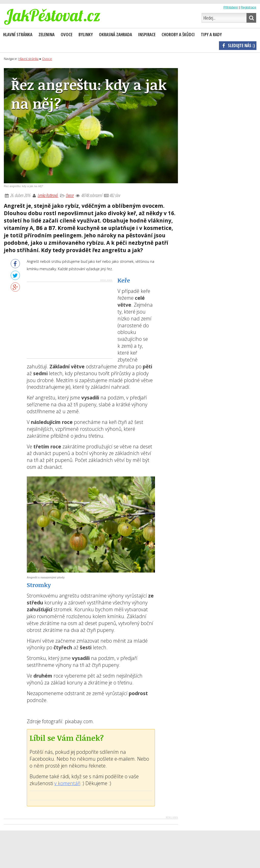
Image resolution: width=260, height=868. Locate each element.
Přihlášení (231, 7)
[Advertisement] (70, 320)
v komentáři (67, 783)
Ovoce (70, 195)
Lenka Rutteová (48, 195)
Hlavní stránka (18, 35)
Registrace (248, 7)
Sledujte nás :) (238, 45)
